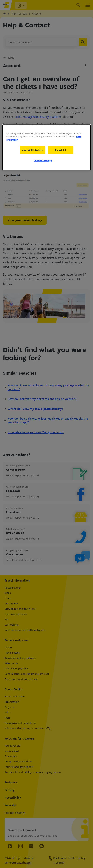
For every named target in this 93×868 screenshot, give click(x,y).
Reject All (61, 150)
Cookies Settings (43, 161)
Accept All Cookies (32, 150)
